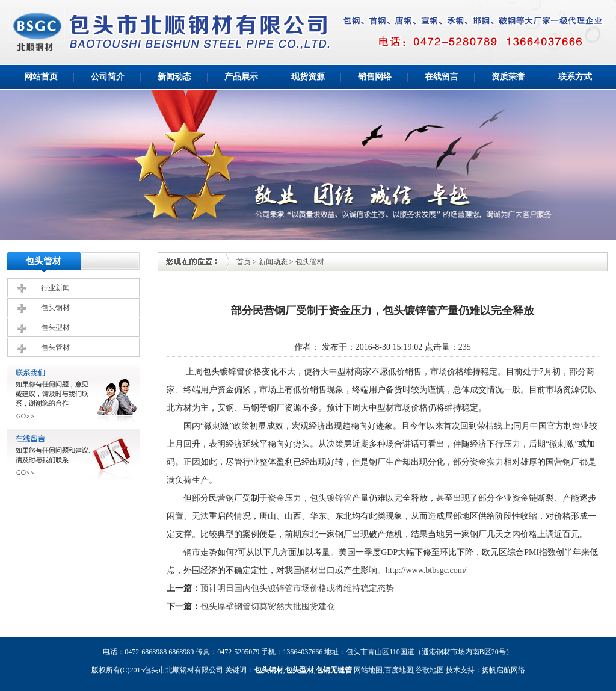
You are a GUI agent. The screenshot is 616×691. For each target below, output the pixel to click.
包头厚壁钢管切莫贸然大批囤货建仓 (268, 606)
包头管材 (55, 347)
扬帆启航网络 (504, 670)
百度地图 (399, 670)
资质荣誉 (508, 77)
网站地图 (368, 670)
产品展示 (241, 77)
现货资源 (308, 77)
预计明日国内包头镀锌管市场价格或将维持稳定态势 (297, 588)
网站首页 (41, 77)
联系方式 (575, 77)
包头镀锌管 (331, 498)
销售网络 (375, 77)
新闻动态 (174, 77)
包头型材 (55, 327)
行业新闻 (55, 288)
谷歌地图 (430, 670)
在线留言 (442, 77)
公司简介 (108, 77)
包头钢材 (55, 308)
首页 (244, 262)
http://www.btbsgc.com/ (426, 570)
